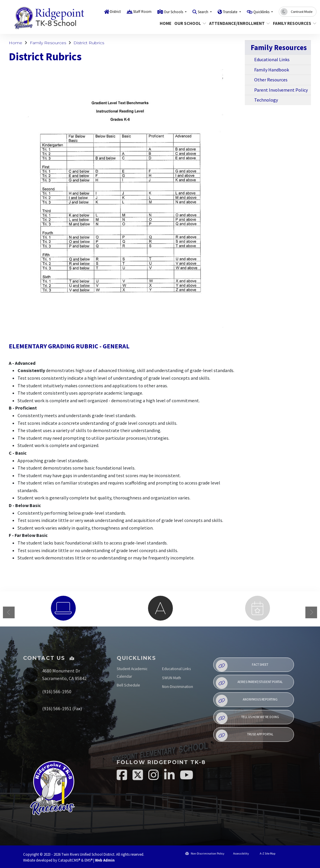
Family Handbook (272, 70)
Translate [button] (230, 12)
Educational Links (272, 59)
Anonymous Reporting (247, 701)
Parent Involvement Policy (281, 90)
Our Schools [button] (174, 12)
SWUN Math (172, 678)
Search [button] (203, 12)
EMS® (88, 860)
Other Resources (271, 80)
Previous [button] (9, 612)
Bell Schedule (128, 685)
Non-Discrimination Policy (205, 854)
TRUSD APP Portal (245, 735)
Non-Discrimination (178, 687)
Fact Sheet (242, 666)
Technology (266, 100)
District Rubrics (89, 43)
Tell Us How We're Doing (247, 718)
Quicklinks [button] (262, 12)
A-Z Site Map (265, 854)
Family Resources (292, 23)
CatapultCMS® (69, 860)
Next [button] (311, 612)
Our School (189, 23)
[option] (63, 608)
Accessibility (239, 854)
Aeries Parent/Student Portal (249, 683)
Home (165, 23)
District (115, 12)
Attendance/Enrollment (236, 23)
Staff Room (142, 12)
